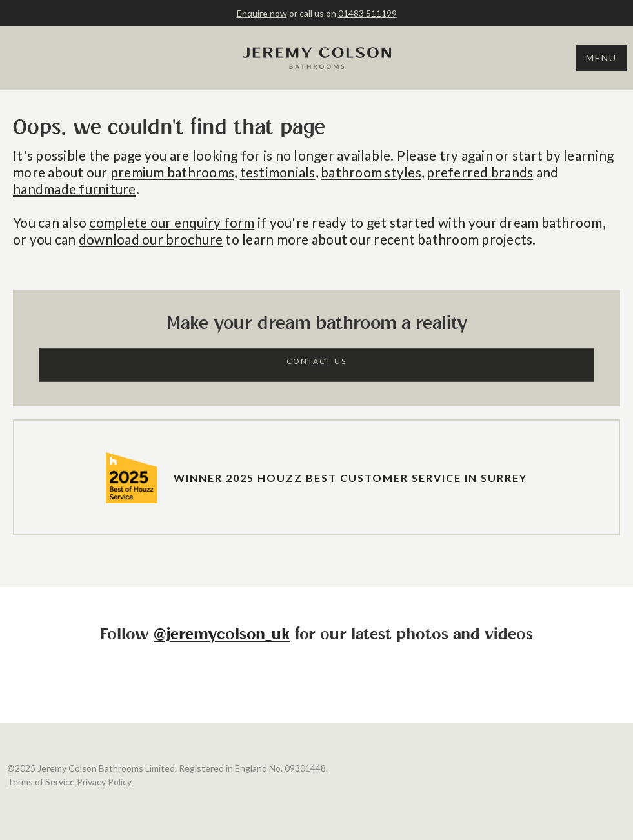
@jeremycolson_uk (222, 635)
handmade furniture (75, 189)
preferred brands (480, 172)
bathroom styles (371, 172)
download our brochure (151, 239)
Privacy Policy (104, 782)
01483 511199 (367, 13)
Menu (601, 58)
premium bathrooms (172, 172)
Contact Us (316, 361)
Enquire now (262, 13)
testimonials (278, 172)
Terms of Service (41, 782)
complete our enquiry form (172, 222)
